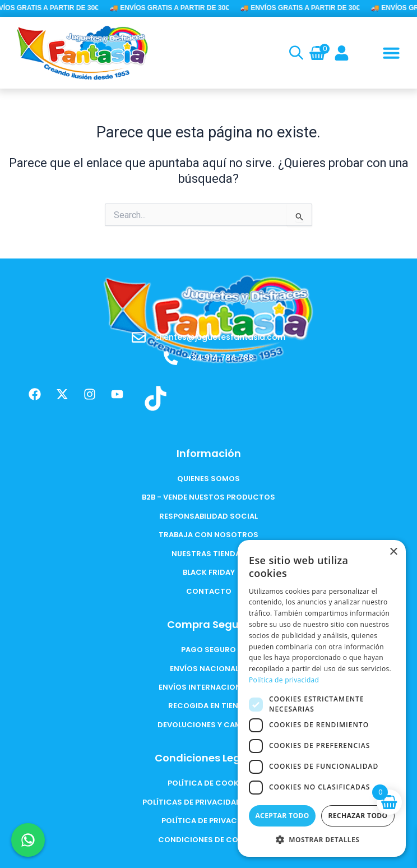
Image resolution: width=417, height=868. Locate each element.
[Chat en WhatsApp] (28, 840)
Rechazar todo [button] (358, 816)
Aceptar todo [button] (282, 816)
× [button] (393, 552)
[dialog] (322, 698)
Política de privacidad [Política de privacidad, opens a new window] (284, 680)
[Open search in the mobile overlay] (295, 53)
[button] (391, 53)
